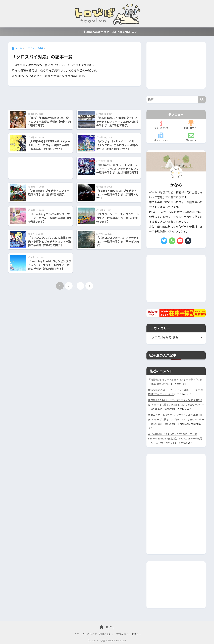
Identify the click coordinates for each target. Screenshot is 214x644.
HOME (107, 627)
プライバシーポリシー (129, 634)
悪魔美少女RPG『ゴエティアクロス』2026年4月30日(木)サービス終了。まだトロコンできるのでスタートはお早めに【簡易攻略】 (176, 404)
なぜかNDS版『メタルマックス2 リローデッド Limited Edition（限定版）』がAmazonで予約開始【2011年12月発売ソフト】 (175, 438)
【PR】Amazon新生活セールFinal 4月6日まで (107, 32)
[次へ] (89, 286)
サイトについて (161, 125)
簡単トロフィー (161, 137)
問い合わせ (191, 137)
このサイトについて (86, 634)
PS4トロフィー (191, 125)
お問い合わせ (106, 634)
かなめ (184, 443)
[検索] (202, 99)
